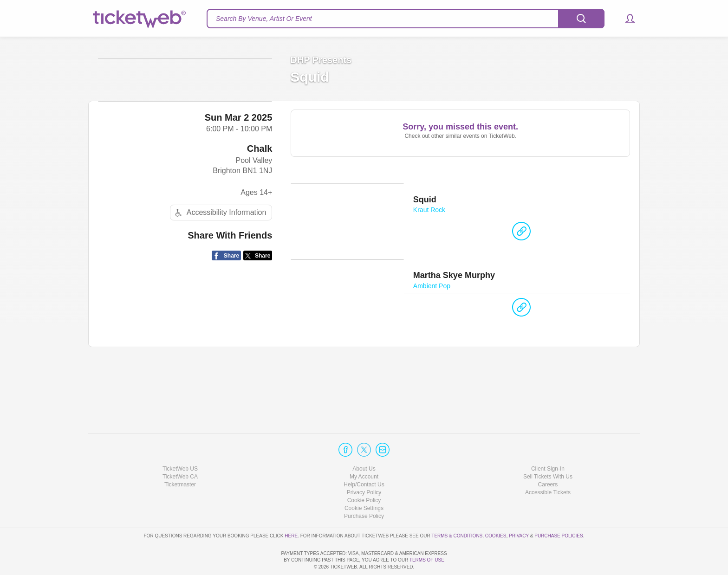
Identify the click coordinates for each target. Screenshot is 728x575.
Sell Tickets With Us (548, 450)
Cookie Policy (364, 474)
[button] (626, 19)
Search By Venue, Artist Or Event (264, 19)
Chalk (260, 221)
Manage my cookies (364, 482)
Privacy (519, 509)
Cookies (496, 509)
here (291, 509)
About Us (364, 442)
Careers (548, 458)
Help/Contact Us (364, 458)
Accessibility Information (220, 286)
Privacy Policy (364, 466)
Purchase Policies (559, 509)
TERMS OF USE (427, 560)
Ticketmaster (180, 458)
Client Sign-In (548, 442)
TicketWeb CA (180, 450)
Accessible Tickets (548, 466)
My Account (364, 450)
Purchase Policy (364, 490)
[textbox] (406, 19)
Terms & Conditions (457, 509)
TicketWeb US (180, 442)
